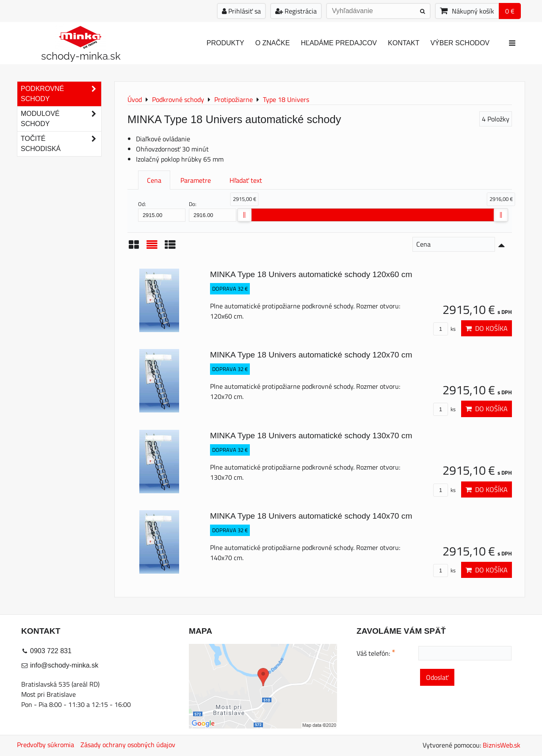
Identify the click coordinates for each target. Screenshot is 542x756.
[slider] (244, 215)
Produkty (225, 43)
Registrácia (296, 11)
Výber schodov (460, 43)
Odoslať (437, 677)
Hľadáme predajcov (339, 43)
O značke (273, 43)
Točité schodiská (61, 144)
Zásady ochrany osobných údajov (128, 745)
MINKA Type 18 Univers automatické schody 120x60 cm (311, 274)
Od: (162, 211)
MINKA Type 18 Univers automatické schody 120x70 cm (311, 355)
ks (444, 329)
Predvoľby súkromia (46, 745)
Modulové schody (61, 119)
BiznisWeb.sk (502, 745)
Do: (213, 211)
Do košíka (487, 328)
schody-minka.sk (81, 56)
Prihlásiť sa (241, 11)
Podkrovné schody (61, 94)
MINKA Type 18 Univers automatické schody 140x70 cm (311, 516)
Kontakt (404, 43)
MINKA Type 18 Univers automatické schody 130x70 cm (311, 436)
